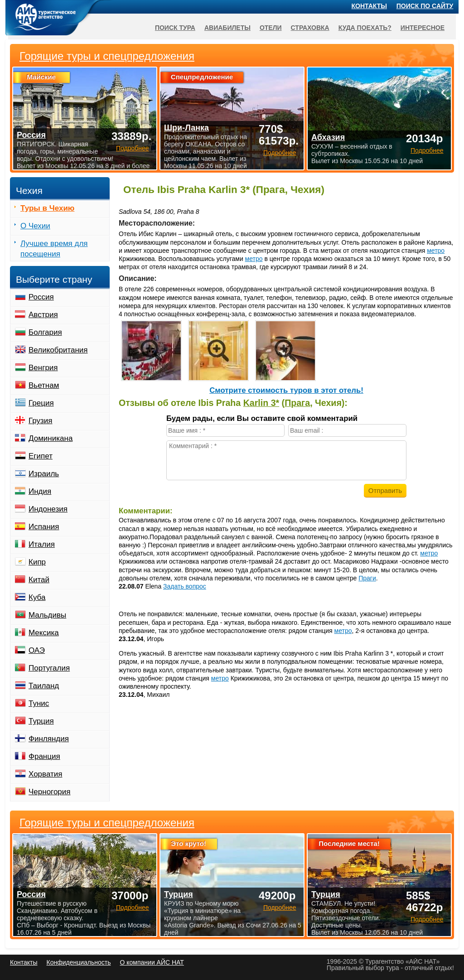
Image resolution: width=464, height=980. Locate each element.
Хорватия (45, 774)
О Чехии (35, 226)
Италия (42, 544)
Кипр (37, 562)
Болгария (45, 332)
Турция (41, 721)
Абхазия (328, 137)
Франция (44, 756)
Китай (39, 580)
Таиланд (44, 686)
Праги (367, 578)
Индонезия (48, 509)
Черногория (50, 792)
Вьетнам (44, 385)
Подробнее (133, 908)
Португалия (49, 668)
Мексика (44, 633)
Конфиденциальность (78, 962)
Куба (37, 597)
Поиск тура (175, 28)
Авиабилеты (227, 28)
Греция (41, 403)
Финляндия (49, 739)
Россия (41, 297)
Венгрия (43, 368)
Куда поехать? (365, 28)
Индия (40, 491)
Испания (44, 527)
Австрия (43, 315)
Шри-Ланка (186, 128)
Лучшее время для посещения (54, 249)
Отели (271, 28)
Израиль (44, 474)
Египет (41, 456)
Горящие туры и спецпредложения (107, 823)
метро (436, 251)
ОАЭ (37, 650)
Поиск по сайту (425, 6)
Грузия (41, 421)
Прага (297, 403)
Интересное (423, 28)
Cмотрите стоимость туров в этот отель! (286, 390)
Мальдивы (47, 615)
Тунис (39, 703)
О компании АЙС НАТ (152, 962)
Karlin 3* (261, 403)
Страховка (310, 28)
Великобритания (58, 350)
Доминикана (51, 438)
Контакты (369, 6)
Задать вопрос (185, 586)
